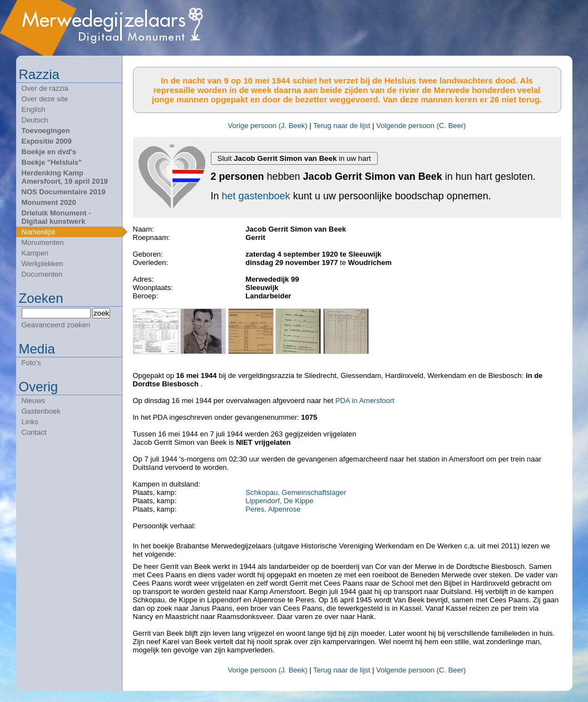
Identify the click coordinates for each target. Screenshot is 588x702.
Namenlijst (39, 232)
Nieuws (34, 401)
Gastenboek (41, 411)
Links (30, 422)
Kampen (35, 253)
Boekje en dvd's (49, 152)
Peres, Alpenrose (273, 509)
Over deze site (45, 99)
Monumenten (43, 242)
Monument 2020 (49, 202)
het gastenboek (256, 196)
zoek (101, 313)
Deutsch (35, 120)
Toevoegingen (46, 131)
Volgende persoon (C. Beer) (421, 126)
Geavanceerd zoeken (56, 325)
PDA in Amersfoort (365, 401)
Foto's (31, 363)
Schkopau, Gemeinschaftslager (296, 492)
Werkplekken (43, 264)
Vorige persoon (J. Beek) (268, 126)
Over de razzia (45, 88)
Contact (34, 432)
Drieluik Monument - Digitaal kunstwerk (56, 217)
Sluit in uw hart (294, 158)
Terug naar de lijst (342, 126)
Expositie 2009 (47, 141)
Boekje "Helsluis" (52, 162)
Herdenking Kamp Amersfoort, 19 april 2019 (65, 177)
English (34, 109)
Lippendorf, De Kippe (279, 501)
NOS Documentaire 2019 (64, 192)
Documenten (42, 274)
